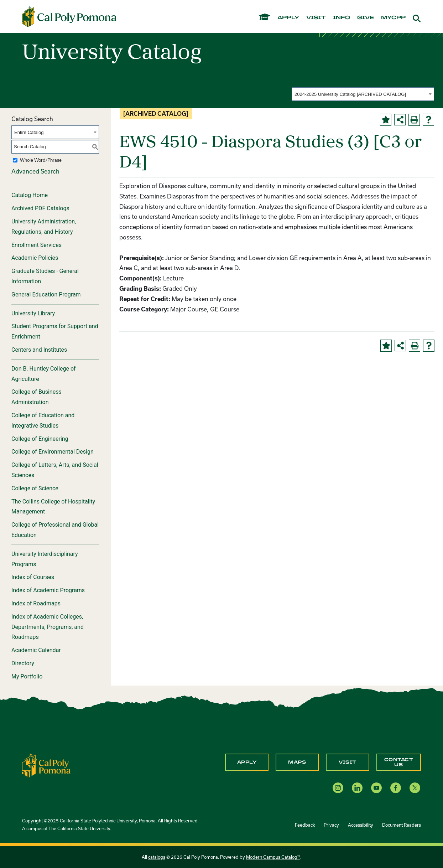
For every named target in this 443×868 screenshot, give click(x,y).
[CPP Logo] (46, 765)
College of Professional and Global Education (55, 530)
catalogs (157, 857)
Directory (23, 663)
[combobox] (363, 94)
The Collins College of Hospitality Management (53, 507)
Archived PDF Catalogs (40, 208)
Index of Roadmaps (36, 603)
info (342, 18)
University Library (33, 313)
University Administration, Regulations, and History (44, 227)
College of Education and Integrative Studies (43, 420)
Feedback (305, 825)
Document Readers (402, 825)
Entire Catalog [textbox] (29, 132)
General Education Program (46, 294)
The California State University (79, 828)
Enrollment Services (37, 245)
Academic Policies (35, 258)
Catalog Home (30, 195)
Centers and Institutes (39, 350)
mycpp (393, 18)
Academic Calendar (36, 650)
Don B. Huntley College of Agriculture (44, 374)
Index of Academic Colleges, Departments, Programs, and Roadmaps (48, 627)
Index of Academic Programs (48, 590)
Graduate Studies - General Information (45, 276)
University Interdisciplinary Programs (45, 559)
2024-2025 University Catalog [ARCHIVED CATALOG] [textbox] (350, 94)
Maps (297, 762)
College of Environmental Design (53, 452)
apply (288, 18)
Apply (247, 762)
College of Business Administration (37, 397)
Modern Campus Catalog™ (273, 857)
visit (316, 18)
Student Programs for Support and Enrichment (55, 331)
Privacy (331, 825)
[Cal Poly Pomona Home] (69, 17)
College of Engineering (40, 439)
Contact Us (399, 762)
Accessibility (361, 825)
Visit (348, 762)
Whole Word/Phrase (41, 160)
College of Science (35, 488)
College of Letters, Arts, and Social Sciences (55, 470)
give (366, 18)
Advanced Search (35, 171)
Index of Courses (33, 577)
